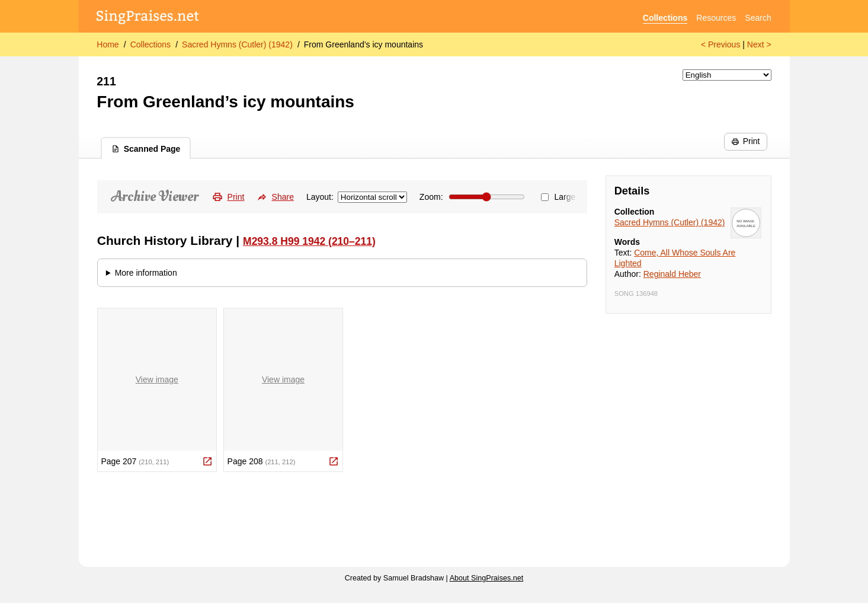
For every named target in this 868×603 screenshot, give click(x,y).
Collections (665, 18)
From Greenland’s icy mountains (363, 44)
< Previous (721, 44)
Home (108, 44)
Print (745, 141)
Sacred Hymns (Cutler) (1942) (237, 44)
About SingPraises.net (487, 578)
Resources (716, 18)
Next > (759, 44)
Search (758, 18)
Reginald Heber (672, 274)
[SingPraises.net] (148, 18)
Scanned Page (146, 149)
